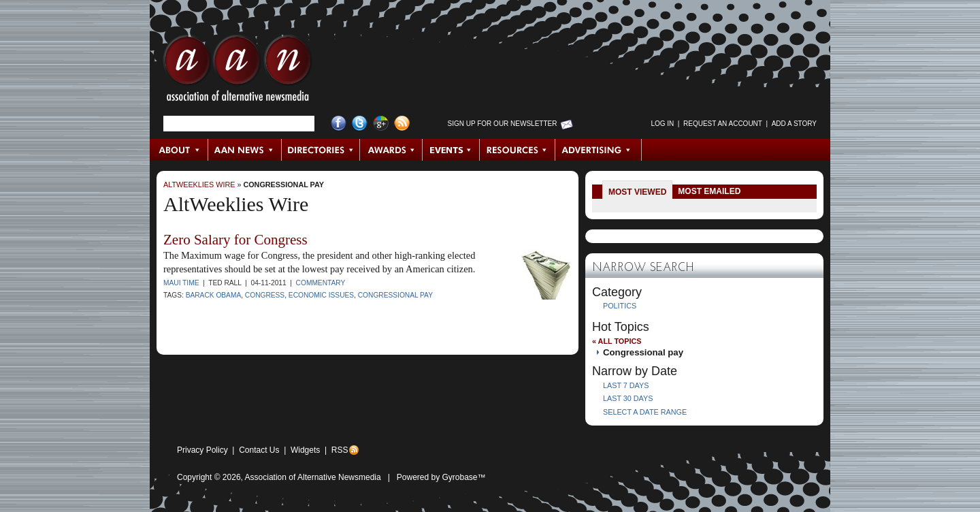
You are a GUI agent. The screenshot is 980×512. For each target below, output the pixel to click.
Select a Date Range (645, 412)
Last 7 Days (626, 385)
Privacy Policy (202, 450)
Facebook (339, 124)
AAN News (245, 150)
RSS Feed (402, 124)
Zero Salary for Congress (235, 240)
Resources (518, 150)
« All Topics (617, 341)
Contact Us (259, 450)
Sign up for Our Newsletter (503, 124)
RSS (340, 450)
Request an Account (723, 124)
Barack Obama (214, 295)
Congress (265, 295)
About (179, 150)
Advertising (598, 150)
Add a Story (794, 124)
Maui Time (181, 283)
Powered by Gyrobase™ (441, 477)
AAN (238, 71)
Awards (391, 150)
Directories (321, 150)
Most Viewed (637, 192)
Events (451, 150)
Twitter (360, 124)
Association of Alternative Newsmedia (313, 477)
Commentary (321, 283)
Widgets (305, 450)
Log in (662, 124)
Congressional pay (283, 185)
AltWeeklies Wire (199, 185)
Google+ (381, 124)
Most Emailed (709, 191)
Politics (620, 306)
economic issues (321, 295)
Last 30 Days (628, 398)
